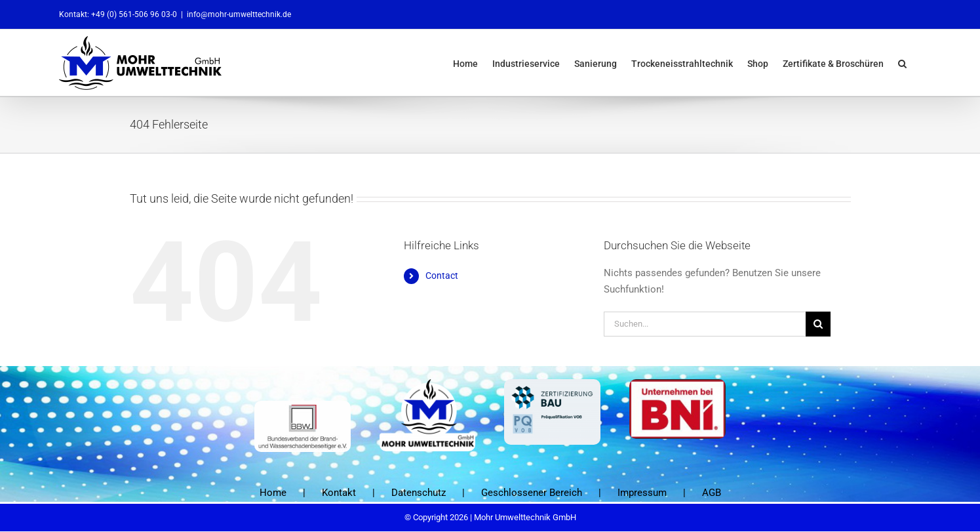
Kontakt (339, 493)
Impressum (642, 493)
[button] (902, 63)
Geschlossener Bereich (532, 493)
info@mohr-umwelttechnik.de (239, 14)
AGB (712, 493)
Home (273, 493)
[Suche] (818, 324)
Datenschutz (419, 493)
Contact (442, 276)
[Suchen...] (705, 324)
